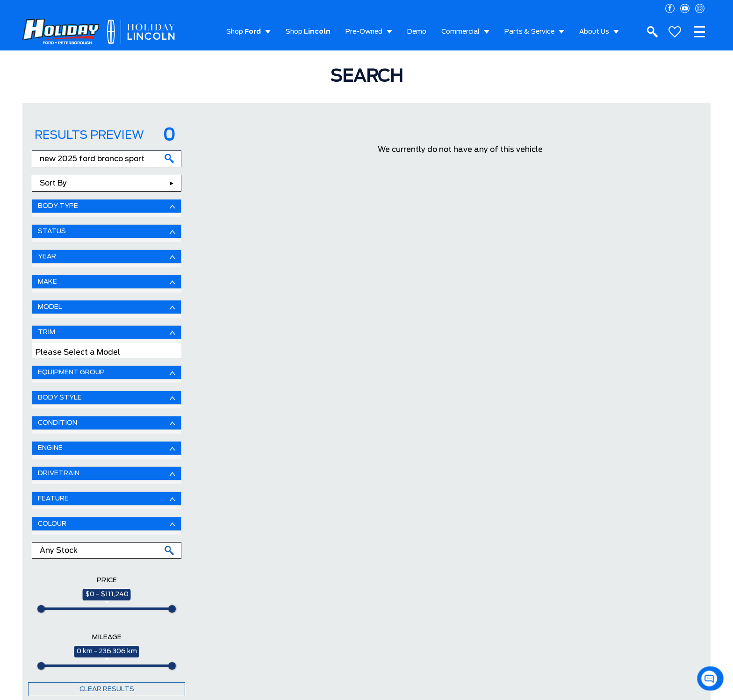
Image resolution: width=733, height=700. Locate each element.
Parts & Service (529, 32)
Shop (244, 32)
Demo (417, 32)
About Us (594, 32)
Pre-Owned (364, 32)
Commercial (460, 32)
